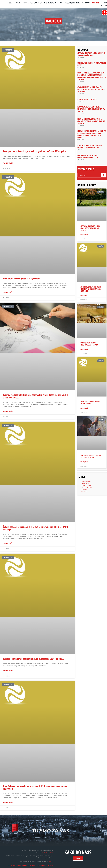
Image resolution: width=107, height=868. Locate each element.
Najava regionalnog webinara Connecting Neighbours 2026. (88, 156)
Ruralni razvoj (86, 485)
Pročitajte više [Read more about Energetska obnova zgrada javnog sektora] (84, 408)
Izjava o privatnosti (29, 865)
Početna (11, 3)
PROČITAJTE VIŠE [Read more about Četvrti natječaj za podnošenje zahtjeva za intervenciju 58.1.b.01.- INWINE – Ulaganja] (8, 543)
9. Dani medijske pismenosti (87, 99)
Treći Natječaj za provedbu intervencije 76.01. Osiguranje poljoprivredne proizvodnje (35, 787)
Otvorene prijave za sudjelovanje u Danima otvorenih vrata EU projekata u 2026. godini (91, 89)
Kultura (84, 490)
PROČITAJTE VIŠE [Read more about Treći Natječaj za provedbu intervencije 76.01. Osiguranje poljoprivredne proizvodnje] (8, 802)
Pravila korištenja (14, 865)
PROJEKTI (41, 3)
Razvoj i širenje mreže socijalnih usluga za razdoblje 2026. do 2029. (33, 659)
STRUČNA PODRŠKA (30, 3)
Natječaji (96, 3)
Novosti (88, 3)
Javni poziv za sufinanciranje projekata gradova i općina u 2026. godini (35, 151)
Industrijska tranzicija (74, 3)
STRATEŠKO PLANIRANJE (55, 3)
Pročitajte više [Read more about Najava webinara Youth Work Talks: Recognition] (84, 462)
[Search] (104, 175)
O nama (19, 3)
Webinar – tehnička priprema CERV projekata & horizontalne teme (90, 146)
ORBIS (50, 862)
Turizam (84, 492)
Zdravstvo (85, 483)
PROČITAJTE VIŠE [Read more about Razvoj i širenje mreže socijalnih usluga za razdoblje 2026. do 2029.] (8, 671)
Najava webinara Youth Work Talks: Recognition (91, 456)
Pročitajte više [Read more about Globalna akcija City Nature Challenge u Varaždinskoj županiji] (84, 235)
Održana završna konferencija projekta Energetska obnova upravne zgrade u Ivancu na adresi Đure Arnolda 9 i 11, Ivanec (92, 134)
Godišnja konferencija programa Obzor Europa (92, 64)
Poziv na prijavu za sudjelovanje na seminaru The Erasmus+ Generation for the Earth (91, 121)
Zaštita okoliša (87, 488)
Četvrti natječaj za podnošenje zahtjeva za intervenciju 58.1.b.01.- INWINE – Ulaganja (36, 528)
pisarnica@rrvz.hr (46, 852)
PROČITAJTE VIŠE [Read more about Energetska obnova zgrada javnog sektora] (8, 292)
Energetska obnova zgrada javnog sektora (21, 278)
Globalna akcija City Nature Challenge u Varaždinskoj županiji (92, 54)
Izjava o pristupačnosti (45, 865)
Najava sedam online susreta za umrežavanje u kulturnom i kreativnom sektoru (91, 109)
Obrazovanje (86, 481)
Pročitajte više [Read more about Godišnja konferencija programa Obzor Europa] (84, 349)
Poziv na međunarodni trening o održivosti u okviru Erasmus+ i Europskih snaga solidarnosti (36, 396)
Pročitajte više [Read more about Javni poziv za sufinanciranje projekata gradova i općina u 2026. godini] (84, 296)
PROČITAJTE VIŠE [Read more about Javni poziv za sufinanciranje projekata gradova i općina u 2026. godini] (8, 163)
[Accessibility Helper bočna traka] (105, 13)
